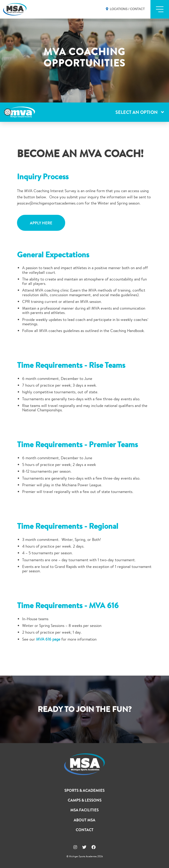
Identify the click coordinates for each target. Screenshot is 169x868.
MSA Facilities (84, 810)
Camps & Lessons (85, 800)
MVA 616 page (48, 639)
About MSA (84, 820)
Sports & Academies (84, 790)
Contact (85, 830)
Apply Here (41, 223)
